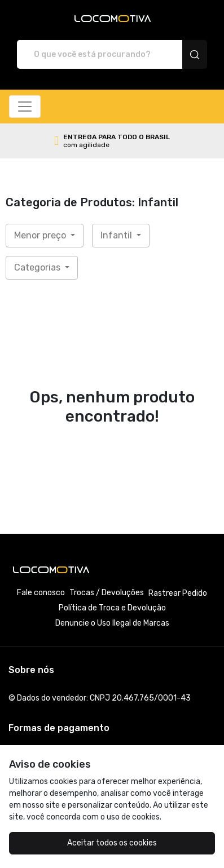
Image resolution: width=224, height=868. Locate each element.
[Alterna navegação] (25, 107)
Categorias (38, 267)
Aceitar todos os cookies (112, 843)
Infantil (117, 235)
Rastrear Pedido (178, 593)
